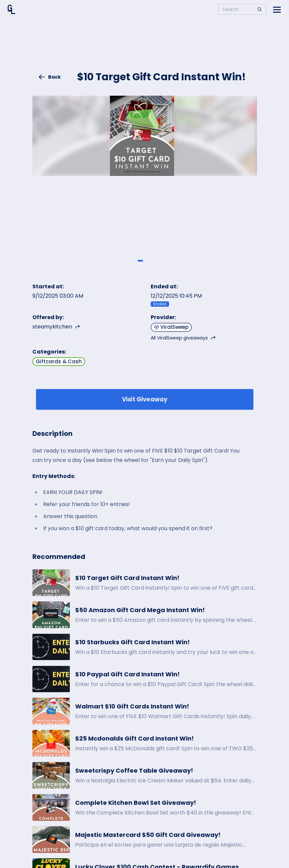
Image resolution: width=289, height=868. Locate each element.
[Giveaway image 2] (149, 261)
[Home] (11, 9)
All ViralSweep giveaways (183, 338)
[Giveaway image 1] (140, 261)
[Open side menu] (277, 9)
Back (49, 77)
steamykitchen (56, 327)
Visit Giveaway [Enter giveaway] (144, 399)
